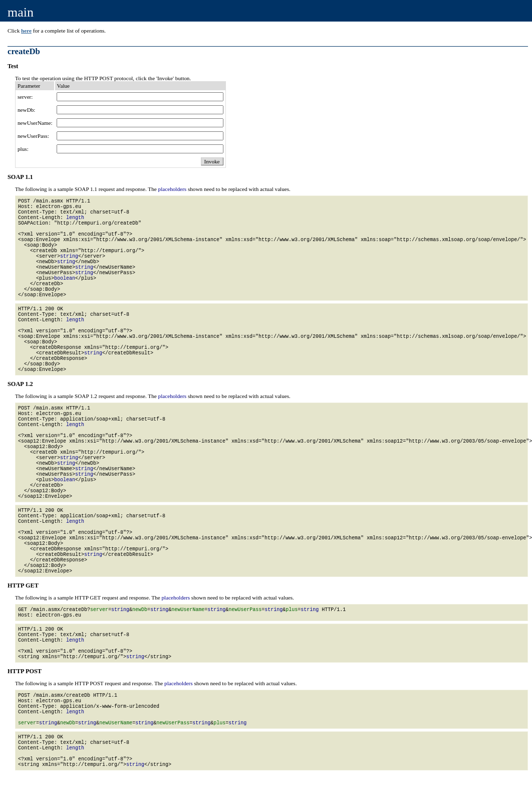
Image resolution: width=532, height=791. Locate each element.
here (26, 31)
